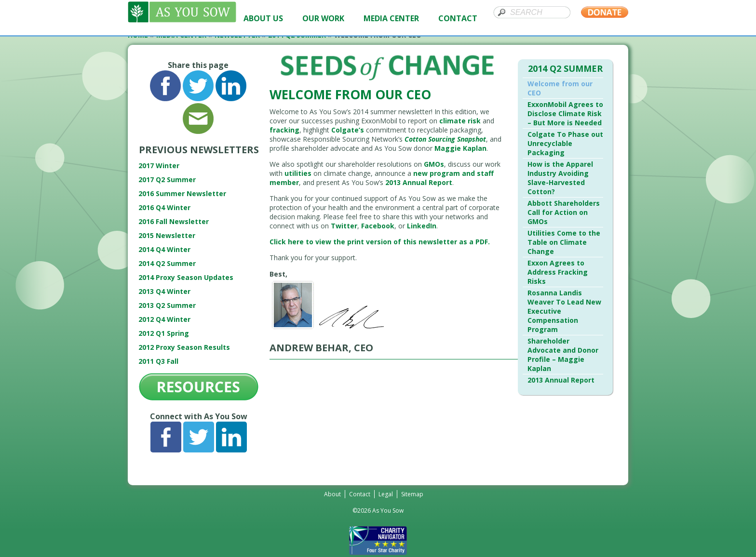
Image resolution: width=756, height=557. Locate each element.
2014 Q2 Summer (167, 263)
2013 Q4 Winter (164, 291)
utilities (298, 173)
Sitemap (412, 494)
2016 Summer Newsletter (182, 193)
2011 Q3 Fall (158, 361)
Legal (386, 494)
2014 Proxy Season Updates (186, 277)
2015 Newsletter (167, 235)
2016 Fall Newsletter (174, 221)
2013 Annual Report (419, 182)
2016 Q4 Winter (164, 207)
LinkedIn (422, 226)
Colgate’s (348, 130)
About (332, 494)
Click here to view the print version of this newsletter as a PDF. (380, 242)
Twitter (344, 226)
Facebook (378, 226)
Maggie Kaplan (460, 148)
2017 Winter (159, 166)
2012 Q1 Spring (164, 333)
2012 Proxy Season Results (184, 347)
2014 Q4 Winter (164, 249)
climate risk (460, 121)
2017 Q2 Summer (167, 179)
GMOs (434, 164)
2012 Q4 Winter (164, 319)
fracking (284, 130)
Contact (360, 494)
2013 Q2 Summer (167, 305)
